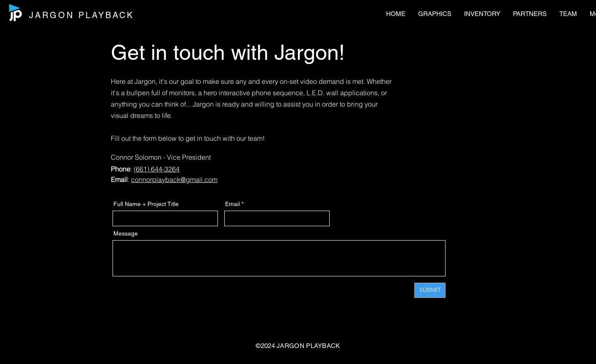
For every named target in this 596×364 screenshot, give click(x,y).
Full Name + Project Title (146, 204)
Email (232, 204)
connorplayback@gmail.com (174, 179)
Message (126, 233)
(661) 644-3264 (157, 169)
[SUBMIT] (430, 290)
